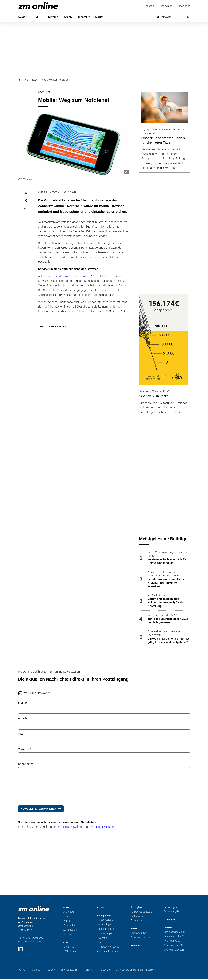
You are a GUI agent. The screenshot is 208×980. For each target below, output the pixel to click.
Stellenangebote (173, 933)
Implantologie (104, 925)
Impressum (89, 971)
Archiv (71, 17)
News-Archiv (70, 935)
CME (38, 17)
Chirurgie (102, 943)
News (22, 17)
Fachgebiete (104, 916)
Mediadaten (166, 6)
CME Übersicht (71, 952)
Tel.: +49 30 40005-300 (31, 939)
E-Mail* (23, 705)
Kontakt (150, 6)
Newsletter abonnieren (39, 810)
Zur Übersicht (55, 327)
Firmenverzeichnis (140, 938)
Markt (104, 17)
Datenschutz (67, 971)
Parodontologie (105, 921)
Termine (55, 17)
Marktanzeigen (139, 934)
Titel (21, 735)
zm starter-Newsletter (71, 828)
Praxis (66, 922)
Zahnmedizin (70, 931)
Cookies (50, 971)
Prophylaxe (137, 908)
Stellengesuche (173, 937)
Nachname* (26, 765)
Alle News (69, 913)
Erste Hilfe (69, 948)
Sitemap (105, 971)
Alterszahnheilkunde (108, 952)
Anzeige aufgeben (174, 951)
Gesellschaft (70, 926)
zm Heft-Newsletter (102, 828)
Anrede (23, 719)
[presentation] (44, 789)
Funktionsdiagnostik (141, 913)
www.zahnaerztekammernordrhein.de (66, 277)
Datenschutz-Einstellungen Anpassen (135, 971)
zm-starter (170, 920)
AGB (35, 971)
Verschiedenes (172, 946)
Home (23, 81)
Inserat (87, 17)
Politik (67, 917)
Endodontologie (106, 930)
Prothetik (102, 939)
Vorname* (24, 750)
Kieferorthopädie (106, 934)
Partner (22, 971)
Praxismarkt (171, 942)
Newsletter (184, 6)
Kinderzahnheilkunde (108, 948)
